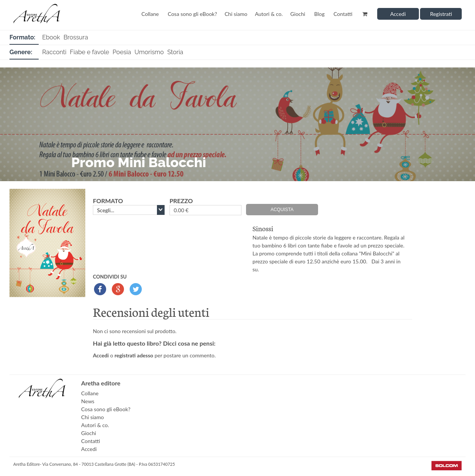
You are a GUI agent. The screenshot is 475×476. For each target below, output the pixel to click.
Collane (150, 14)
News (88, 401)
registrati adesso (134, 355)
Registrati (441, 14)
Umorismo (149, 52)
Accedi (398, 14)
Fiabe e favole (89, 52)
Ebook (51, 37)
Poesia (122, 52)
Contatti (343, 14)
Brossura (76, 37)
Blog (319, 14)
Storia (175, 52)
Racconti (54, 52)
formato (108, 201)
